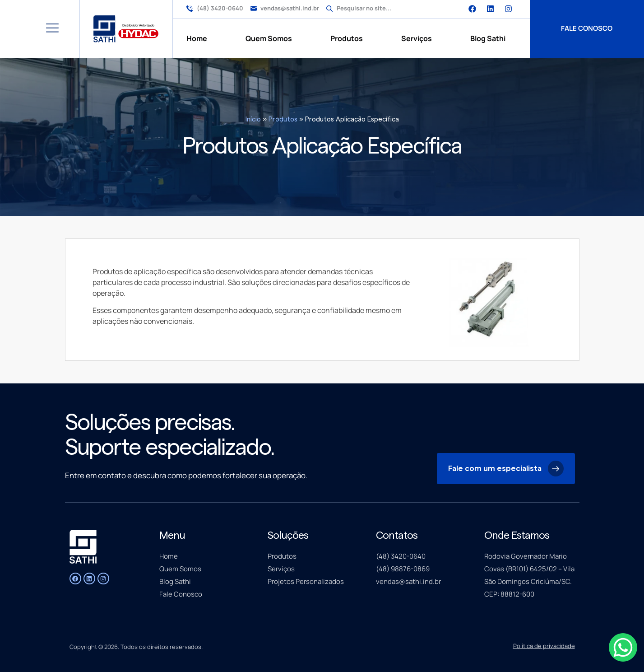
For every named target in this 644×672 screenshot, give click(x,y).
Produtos (347, 38)
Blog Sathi (488, 38)
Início (253, 119)
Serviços (417, 38)
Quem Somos (269, 38)
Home (197, 38)
